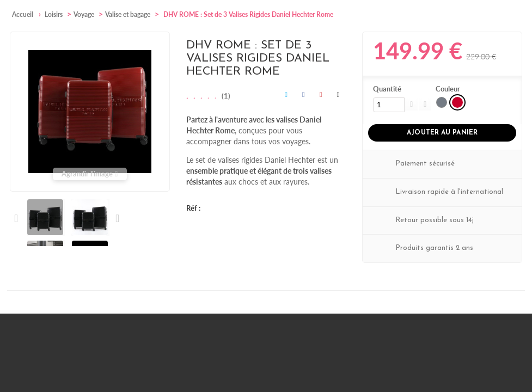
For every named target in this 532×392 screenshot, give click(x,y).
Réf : (193, 208)
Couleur (449, 89)
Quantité (387, 89)
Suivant (117, 218)
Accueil (23, 14)
